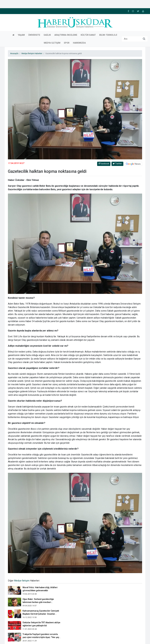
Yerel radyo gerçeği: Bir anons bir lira (41, 613)
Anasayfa (14, 20)
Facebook (104, 131)
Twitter (117, 131)
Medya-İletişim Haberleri (32, 20)
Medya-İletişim (22, 548)
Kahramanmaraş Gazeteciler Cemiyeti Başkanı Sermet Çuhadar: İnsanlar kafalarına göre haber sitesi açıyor (41, 581)
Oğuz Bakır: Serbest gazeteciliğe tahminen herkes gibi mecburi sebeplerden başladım (38, 569)
